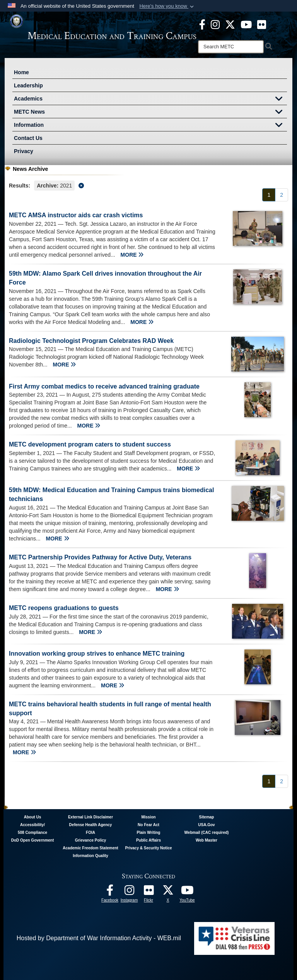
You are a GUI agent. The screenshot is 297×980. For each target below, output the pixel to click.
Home (21, 72)
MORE (132, 255)
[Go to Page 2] (282, 195)
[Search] (231, 47)
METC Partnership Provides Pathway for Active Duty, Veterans (100, 557)
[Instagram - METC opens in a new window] (215, 24)
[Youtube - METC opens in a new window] (246, 24)
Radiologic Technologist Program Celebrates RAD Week (91, 341)
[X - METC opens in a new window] (230, 24)
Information (150, 126)
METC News (150, 112)
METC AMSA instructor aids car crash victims (76, 215)
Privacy (24, 151)
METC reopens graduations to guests (64, 608)
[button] (167, 6)
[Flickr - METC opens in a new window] (262, 24)
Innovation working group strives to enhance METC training (97, 654)
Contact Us (28, 138)
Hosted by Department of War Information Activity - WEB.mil (99, 938)
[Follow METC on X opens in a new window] (168, 892)
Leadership (28, 85)
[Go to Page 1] (269, 195)
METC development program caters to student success (90, 444)
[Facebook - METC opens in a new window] (202, 24)
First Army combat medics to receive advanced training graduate (104, 386)
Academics (150, 99)
